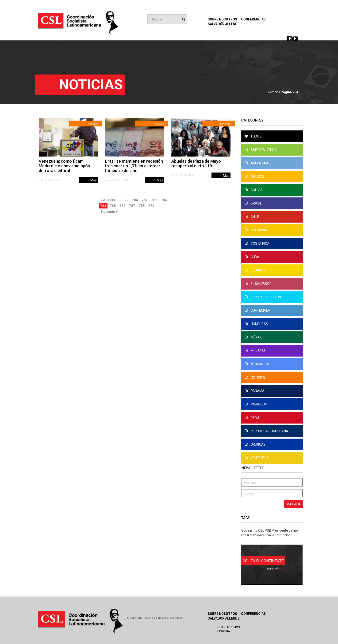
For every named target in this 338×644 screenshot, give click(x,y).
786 (122, 206)
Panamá (255, 391)
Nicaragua (257, 364)
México (254, 337)
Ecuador (255, 270)
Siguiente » (109, 211)
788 (142, 206)
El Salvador (258, 284)
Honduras (256, 324)
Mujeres (255, 351)
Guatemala (257, 310)
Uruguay (255, 444)
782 (154, 200)
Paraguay (256, 404)
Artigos (255, 177)
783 (164, 200)
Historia (224, 631)
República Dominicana (267, 431)
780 (135, 200)
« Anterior (108, 200)
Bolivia (254, 190)
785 (113, 206)
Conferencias (253, 19)
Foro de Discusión (263, 297)
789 (151, 206)
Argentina (257, 163)
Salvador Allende (224, 618)
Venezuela (257, 458)
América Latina (261, 150)
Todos (253, 136)
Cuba (252, 257)
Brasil (253, 203)
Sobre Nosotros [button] (222, 21)
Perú (252, 418)
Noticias (274, 92)
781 (145, 200)
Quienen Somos (229, 627)
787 (132, 206)
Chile (252, 217)
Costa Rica (257, 243)
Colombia (256, 230)
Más (94, 180)
